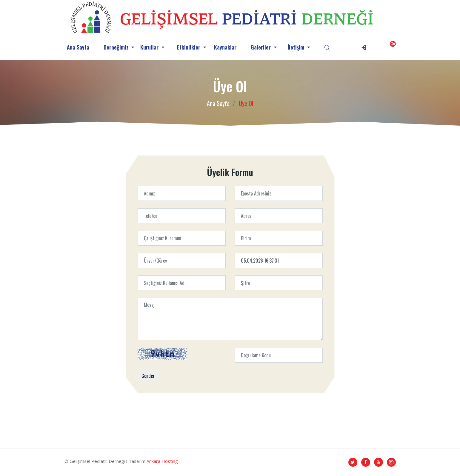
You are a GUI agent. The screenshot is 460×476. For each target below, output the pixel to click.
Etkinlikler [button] (189, 47)
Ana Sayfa (78, 47)
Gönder (148, 376)
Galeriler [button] (261, 47)
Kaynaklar (225, 47)
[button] (377, 47)
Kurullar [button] (150, 47)
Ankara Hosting (162, 461)
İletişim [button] (297, 47)
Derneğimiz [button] (117, 47)
